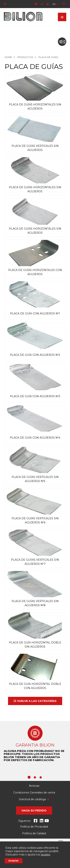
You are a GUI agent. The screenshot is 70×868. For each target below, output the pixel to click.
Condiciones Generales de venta (34, 793)
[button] (35, 701)
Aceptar (14, 861)
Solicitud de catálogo (32, 799)
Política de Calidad (34, 833)
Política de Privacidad (34, 827)
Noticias (34, 786)
